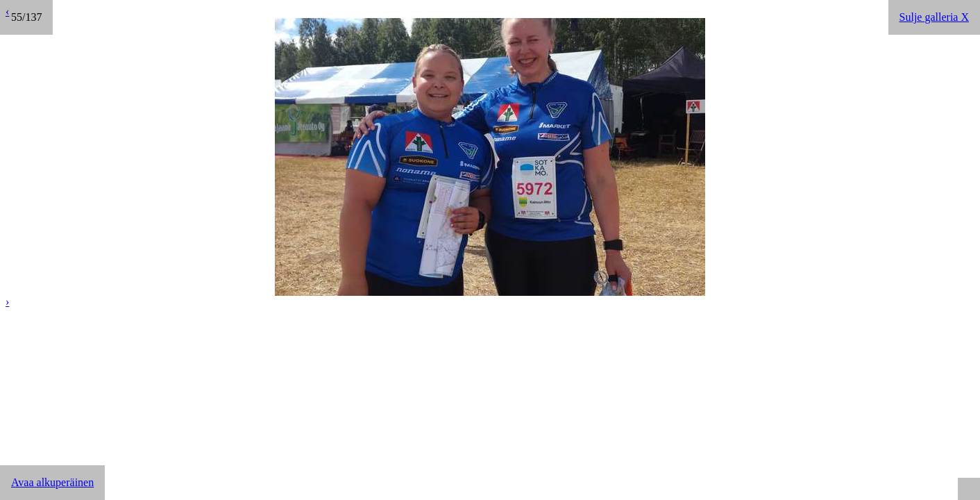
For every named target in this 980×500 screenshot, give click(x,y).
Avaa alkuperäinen (52, 482)
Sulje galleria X (934, 17)
